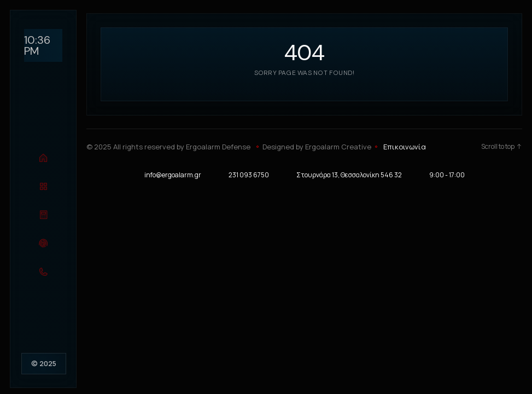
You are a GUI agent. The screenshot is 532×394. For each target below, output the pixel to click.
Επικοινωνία (405, 147)
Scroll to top (502, 147)
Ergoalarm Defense (218, 147)
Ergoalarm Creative (338, 147)
